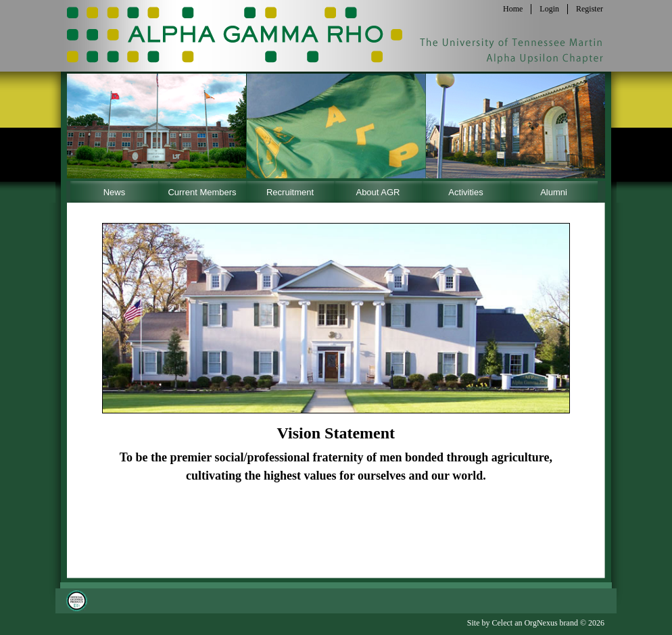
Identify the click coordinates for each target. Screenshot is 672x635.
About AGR (378, 192)
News (115, 192)
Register (590, 9)
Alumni (554, 192)
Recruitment (290, 192)
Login (549, 9)
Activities (465, 192)
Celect (502, 623)
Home (513, 9)
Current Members (202, 192)
